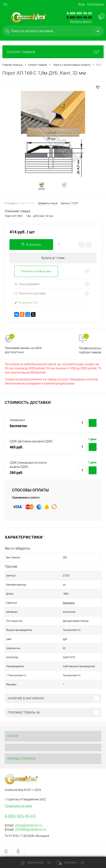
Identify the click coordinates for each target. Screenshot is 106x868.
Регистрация (95, 4)
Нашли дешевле (27, 284)
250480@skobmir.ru (31, 829)
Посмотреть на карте (18, 806)
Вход (82, 4)
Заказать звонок (81, 22)
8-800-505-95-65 (79, 17)
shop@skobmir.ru (29, 825)
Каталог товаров (53, 52)
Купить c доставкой (93, 423)
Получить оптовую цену (36, 271)
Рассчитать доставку (30, 293)
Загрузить (69, 603)
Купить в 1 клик (53, 258)
